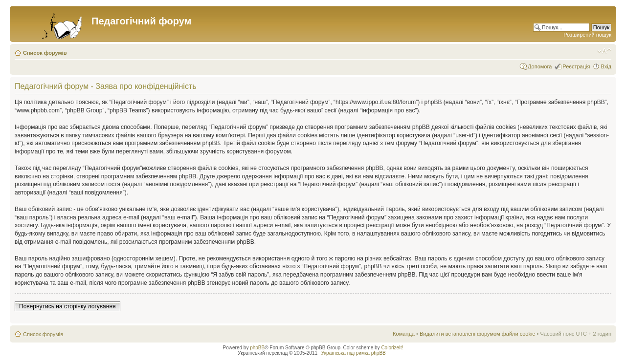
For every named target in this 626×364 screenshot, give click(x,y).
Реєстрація (576, 66)
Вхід (606, 66)
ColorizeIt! (392, 348)
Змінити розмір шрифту (604, 51)
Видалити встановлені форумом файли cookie (478, 334)
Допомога (540, 66)
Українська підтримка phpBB (354, 353)
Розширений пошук (587, 35)
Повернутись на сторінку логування (67, 306)
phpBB (257, 348)
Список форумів (45, 53)
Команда (404, 334)
